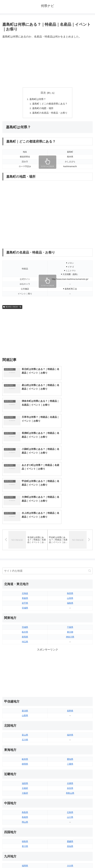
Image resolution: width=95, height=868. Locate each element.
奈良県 (70, 729)
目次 (43, 93)
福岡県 (25, 806)
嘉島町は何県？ (38, 99)
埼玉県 (25, 582)
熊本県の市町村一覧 (12, 308)
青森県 (25, 539)
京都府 (25, 729)
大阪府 (25, 734)
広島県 (70, 753)
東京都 (70, 572)
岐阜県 (25, 700)
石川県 (25, 680)
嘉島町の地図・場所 (43, 109)
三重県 (70, 704)
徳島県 (25, 782)
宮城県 (25, 548)
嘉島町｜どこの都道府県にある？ (50, 104)
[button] (90, 511)
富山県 (25, 675)
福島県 (70, 543)
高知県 (70, 787)
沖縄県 (70, 821)
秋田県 (70, 534)
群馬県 (25, 577)
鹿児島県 (70, 816)
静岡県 (25, 704)
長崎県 (25, 816)
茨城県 (25, 568)
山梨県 (25, 656)
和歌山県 (70, 734)
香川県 (25, 787)
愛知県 (70, 700)
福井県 (70, 675)
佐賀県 (25, 811)
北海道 (25, 534)
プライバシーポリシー (71, 858)
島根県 (25, 758)
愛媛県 (70, 782)
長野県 (70, 651)
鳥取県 (25, 753)
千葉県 (70, 568)
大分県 (70, 806)
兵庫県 (70, 724)
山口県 (70, 758)
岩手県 (25, 543)
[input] (48, 511)
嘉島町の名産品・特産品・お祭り (50, 114)
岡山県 (25, 762)
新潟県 (25, 651)
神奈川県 (70, 577)
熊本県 (25, 821)
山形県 (70, 539)
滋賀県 (25, 724)
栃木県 (25, 572)
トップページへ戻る (24, 858)
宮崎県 (70, 811)
